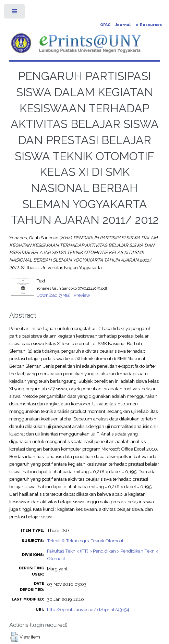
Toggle (15, 13)
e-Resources (149, 25)
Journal (123, 25)
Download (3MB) (53, 295)
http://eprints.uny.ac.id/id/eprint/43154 (88, 609)
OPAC (105, 25)
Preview (82, 295)
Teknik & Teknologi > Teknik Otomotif (85, 541)
